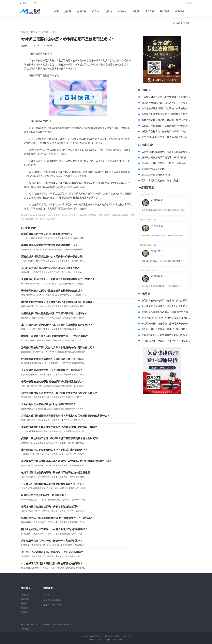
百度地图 (57, 624)
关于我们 (35, 624)
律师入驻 (47, 595)
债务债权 (180, 11)
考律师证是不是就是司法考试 (107, 219)
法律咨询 (25, 608)
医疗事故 (165, 11)
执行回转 (45, 32)
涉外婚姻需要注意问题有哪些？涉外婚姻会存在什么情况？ (53, 359)
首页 (36, 3)
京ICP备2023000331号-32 (91, 636)
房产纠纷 (150, 11)
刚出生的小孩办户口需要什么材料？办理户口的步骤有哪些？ (54, 529)
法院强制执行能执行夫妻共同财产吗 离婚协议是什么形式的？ (55, 313)
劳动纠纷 (122, 11)
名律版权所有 (118, 640)
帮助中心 (46, 624)
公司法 (96, 11)
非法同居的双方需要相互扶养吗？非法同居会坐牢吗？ (51, 268)
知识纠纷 (82, 11)
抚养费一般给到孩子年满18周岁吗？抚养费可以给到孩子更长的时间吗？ (61, 438)
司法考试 (125, 219)
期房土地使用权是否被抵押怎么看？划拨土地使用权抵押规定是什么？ (59, 393)
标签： (61, 219)
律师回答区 (157, 200)
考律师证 (69, 219)
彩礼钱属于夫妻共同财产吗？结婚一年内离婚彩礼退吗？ (52, 541)
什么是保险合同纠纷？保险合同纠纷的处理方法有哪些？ (52, 563)
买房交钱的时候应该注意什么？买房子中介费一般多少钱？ (53, 257)
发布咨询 (25, 599)
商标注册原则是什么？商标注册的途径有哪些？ (47, 234)
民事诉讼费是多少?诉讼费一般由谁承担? (44, 495)
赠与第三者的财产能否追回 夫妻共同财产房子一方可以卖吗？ (55, 336)
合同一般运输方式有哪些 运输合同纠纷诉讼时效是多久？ (52, 382)
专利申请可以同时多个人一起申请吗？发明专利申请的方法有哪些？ (58, 279)
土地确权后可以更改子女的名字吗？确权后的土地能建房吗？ (54, 450)
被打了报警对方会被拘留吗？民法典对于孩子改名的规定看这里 (56, 473)
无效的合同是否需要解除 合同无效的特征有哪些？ (49, 404)
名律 (101, 640)
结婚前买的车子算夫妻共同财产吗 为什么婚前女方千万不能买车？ (57, 518)
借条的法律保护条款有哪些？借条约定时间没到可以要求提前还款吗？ (59, 427)
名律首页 (25, 595)
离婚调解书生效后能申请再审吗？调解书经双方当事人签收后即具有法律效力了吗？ (67, 461)
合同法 (108, 11)
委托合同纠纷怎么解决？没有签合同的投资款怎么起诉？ (52, 291)
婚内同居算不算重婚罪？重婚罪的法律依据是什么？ (49, 245)
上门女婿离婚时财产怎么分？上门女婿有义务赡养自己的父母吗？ (57, 325)
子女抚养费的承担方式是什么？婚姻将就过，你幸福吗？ (52, 370)
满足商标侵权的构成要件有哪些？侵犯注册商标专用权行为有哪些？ (58, 302)
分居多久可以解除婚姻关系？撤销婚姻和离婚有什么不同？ (53, 484)
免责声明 (68, 624)
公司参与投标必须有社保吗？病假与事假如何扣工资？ (51, 507)
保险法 (136, 11)
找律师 (24, 603)
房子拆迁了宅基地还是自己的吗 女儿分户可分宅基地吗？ (52, 552)
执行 (37, 32)
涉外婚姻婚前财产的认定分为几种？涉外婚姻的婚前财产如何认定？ (58, 348)
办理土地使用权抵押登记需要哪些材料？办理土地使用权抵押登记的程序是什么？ (65, 416)
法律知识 (25, 612)
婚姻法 (68, 11)
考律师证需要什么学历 (84, 219)
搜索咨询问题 (181, 23)
